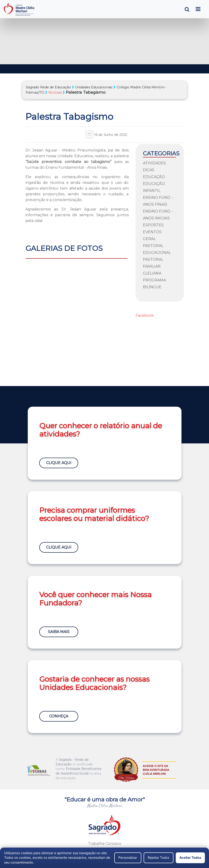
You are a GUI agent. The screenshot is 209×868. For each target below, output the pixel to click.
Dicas (149, 170)
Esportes (153, 225)
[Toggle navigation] (198, 9)
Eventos (152, 232)
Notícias (55, 92)
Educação (154, 177)
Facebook (145, 315)
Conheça (59, 716)
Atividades (154, 163)
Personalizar (128, 858)
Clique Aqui (59, 463)
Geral (149, 239)
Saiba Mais (59, 632)
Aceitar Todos (190, 858)
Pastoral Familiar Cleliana (153, 266)
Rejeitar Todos (159, 858)
